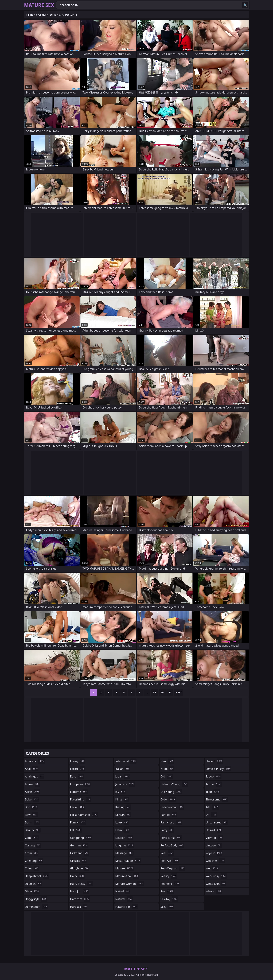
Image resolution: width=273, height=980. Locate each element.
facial (78, 807)
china (32, 868)
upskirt (214, 830)
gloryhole (80, 868)
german (79, 845)
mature (124, 868)
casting (33, 845)
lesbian (124, 838)
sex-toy (169, 899)
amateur (35, 761)
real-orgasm (173, 868)
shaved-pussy (218, 769)
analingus (35, 776)
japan (123, 776)
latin (122, 830)
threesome (217, 799)
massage (124, 853)
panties (169, 815)
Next (179, 692)
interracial (126, 761)
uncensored (217, 822)
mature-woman (129, 884)
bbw (32, 815)
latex (122, 822)
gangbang (81, 838)
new (167, 761)
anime (32, 784)
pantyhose (171, 822)
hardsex (79, 907)
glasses (78, 861)
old (167, 776)
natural (124, 899)
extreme (79, 792)
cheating (34, 861)
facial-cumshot (84, 815)
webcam (215, 861)
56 (162, 692)
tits (212, 807)
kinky (122, 799)
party (167, 830)
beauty (33, 830)
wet (212, 868)
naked (123, 891)
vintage (214, 845)
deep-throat (37, 876)
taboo (213, 776)
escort (77, 769)
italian (123, 769)
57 (170, 692)
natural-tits (127, 907)
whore (214, 891)
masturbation (128, 861)
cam (32, 838)
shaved (214, 761)
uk (211, 815)
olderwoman (172, 807)
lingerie (124, 845)
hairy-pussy (82, 884)
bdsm (33, 822)
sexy (167, 907)
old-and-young (174, 784)
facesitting (81, 799)
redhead (170, 884)
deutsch (34, 884)
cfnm (32, 853)
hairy (77, 876)
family (78, 822)
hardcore (80, 899)
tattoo (214, 784)
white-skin (216, 884)
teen (213, 792)
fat (76, 830)
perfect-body (172, 845)
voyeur (214, 853)
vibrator (214, 838)
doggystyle (36, 899)
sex (167, 891)
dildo (32, 891)
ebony (77, 761)
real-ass (170, 861)
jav (120, 792)
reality (169, 876)
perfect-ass (171, 838)
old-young (171, 792)
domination (36, 907)
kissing (123, 807)
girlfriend (80, 853)
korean (123, 815)
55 (155, 692)
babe (32, 799)
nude (167, 769)
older (168, 799)
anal (32, 769)
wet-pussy (216, 876)
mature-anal (127, 876)
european (80, 784)
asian (32, 792)
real (167, 853)
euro (77, 776)
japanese (125, 784)
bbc (31, 807)
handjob (80, 891)
